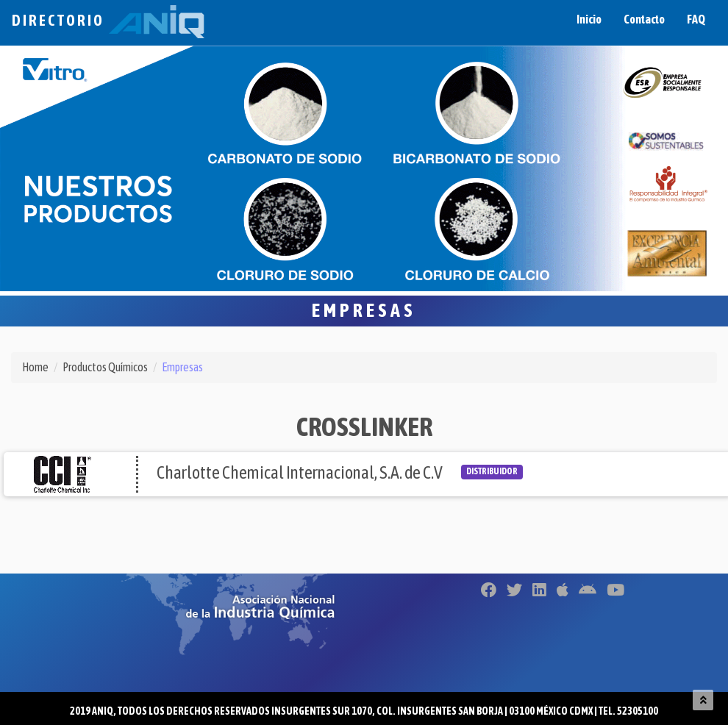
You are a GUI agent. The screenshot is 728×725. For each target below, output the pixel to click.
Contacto (644, 19)
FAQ (696, 19)
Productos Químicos (105, 367)
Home (35, 367)
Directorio (108, 20)
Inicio (589, 19)
